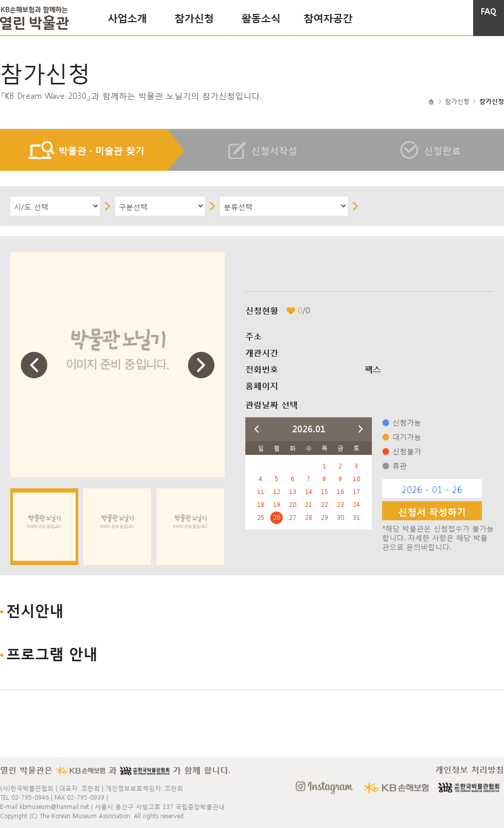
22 (325, 504)
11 (261, 491)
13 (293, 491)
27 (293, 517)
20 (293, 504)
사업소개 (127, 17)
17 (356, 491)
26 (277, 517)
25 (261, 517)
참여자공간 (328, 17)
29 (325, 517)
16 (340, 491)
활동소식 (261, 17)
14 (309, 491)
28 (309, 517)
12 (277, 491)
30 (340, 517)
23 (340, 504)
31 (356, 517)
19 (277, 504)
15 (325, 491)
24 (356, 504)
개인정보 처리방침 (470, 769)
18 (261, 504)
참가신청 (194, 17)
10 (356, 479)
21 (309, 504)
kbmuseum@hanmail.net (54, 806)
